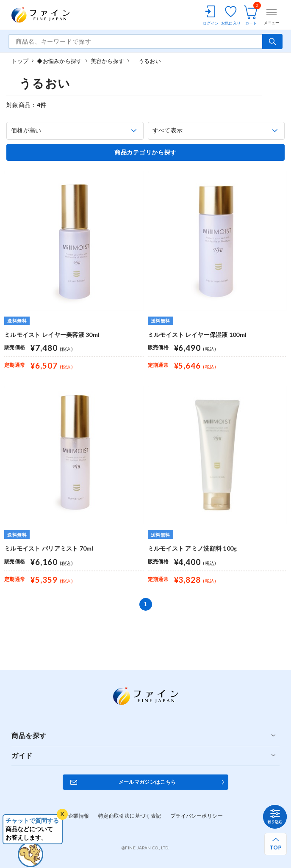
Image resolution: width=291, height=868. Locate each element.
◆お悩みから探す (59, 61)
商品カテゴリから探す (145, 152)
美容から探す (108, 61)
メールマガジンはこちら (147, 782)
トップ (20, 61)
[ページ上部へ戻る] (276, 844)
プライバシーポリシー (197, 816)
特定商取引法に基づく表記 (130, 816)
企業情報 (79, 816)
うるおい (147, 61)
